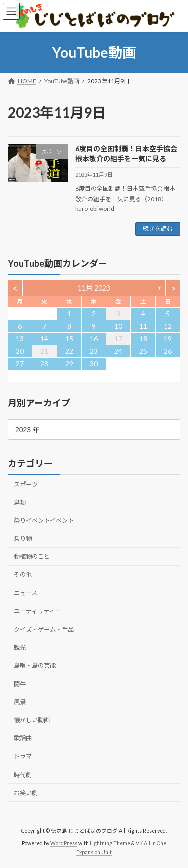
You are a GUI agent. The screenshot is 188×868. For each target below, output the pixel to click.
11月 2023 (94, 288)
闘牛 (20, 684)
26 (168, 351)
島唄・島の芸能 (35, 666)
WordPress (64, 843)
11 (143, 326)
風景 (20, 702)
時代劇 (23, 774)
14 (44, 339)
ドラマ (23, 756)
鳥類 (20, 502)
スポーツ (26, 484)
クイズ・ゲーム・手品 (44, 629)
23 (94, 351)
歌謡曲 (23, 738)
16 (94, 339)
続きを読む (158, 228)
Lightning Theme (110, 843)
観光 (20, 648)
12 (168, 326)
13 (20, 339)
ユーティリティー (37, 611)
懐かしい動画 (32, 720)
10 (118, 326)
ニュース (25, 593)
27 (20, 364)
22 (69, 351)
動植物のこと (32, 557)
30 (94, 364)
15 (69, 339)
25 (143, 351)
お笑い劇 (26, 793)
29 (69, 364)
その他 (23, 575)
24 (118, 351)
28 (44, 364)
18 (143, 339)
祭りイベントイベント (44, 520)
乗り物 (23, 539)
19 (168, 339)
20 (20, 351)
